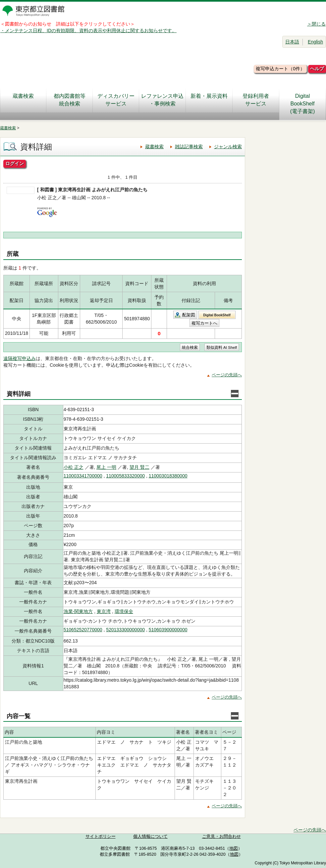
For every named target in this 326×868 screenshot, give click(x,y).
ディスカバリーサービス (116, 100)
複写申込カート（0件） (280, 69)
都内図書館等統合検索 (70, 100)
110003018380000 (168, 476)
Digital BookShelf (217, 315)
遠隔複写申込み (20, 358)
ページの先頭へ (227, 375)
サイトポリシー (101, 837)
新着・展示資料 (209, 100)
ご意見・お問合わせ (221, 837)
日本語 (292, 42)
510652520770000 (83, 630)
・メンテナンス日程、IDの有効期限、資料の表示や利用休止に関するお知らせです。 (88, 31)
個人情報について (150, 837)
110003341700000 (83, 476)
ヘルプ (317, 69)
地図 (234, 848)
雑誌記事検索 (189, 147)
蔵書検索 (23, 100)
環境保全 (124, 611)
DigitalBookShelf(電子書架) (303, 104)
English (315, 42)
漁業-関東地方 (78, 611)
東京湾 (104, 611)
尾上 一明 (106, 467)
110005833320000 (125, 476)
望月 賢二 (139, 467)
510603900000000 (168, 630)
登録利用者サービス (256, 100)
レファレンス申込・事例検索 (162, 100)
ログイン (15, 163)
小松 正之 (74, 467)
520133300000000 (125, 630)
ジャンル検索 (228, 147)
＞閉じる (316, 24)
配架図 (189, 315)
